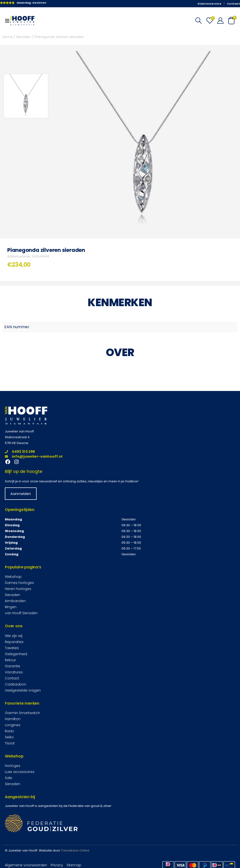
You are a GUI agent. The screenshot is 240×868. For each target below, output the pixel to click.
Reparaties (14, 642)
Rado (9, 731)
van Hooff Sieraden (21, 613)
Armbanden (15, 601)
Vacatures (14, 672)
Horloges (13, 766)
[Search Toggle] (198, 21)
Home (8, 37)
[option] (26, 96)
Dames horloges (19, 583)
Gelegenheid (16, 654)
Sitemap (74, 865)
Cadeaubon (16, 684)
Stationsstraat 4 (17, 437)
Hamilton (13, 719)
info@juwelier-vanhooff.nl (34, 456)
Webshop (13, 577)
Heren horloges (18, 589)
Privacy (57, 865)
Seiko (9, 737)
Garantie (12, 666)
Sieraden (24, 37)
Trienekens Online (75, 850)
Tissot (10, 743)
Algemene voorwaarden (26, 865)
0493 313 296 (20, 452)
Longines (13, 725)
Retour (10, 660)
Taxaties (12, 648)
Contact (233, 4)
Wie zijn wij (14, 636)
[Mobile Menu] (9, 21)
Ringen (11, 607)
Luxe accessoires (20, 772)
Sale (8, 778)
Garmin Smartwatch (22, 713)
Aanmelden (21, 494)
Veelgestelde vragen (23, 690)
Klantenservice (209, 4)
